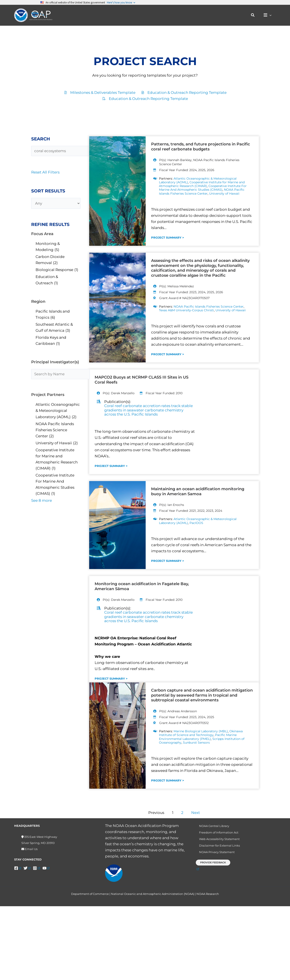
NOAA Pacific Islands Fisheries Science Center (202, 192)
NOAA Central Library (212, 826)
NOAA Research (208, 897)
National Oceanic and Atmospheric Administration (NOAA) (153, 897)
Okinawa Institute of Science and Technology (201, 733)
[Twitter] (27, 868)
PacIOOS (196, 523)
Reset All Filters (45, 172)
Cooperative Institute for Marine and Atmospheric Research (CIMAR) (202, 184)
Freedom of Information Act (216, 834)
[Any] (56, 203)
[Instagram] (36, 868)
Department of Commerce (90, 897)
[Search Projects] (62, 151)
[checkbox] (56, 247)
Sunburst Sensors (196, 743)
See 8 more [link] (42, 500)
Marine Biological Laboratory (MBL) (201, 731)
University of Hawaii (224, 194)
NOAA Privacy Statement (214, 856)
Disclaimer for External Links (217, 849)
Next (195, 813)
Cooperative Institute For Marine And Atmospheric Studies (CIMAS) (203, 188)
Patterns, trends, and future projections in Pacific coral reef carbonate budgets (200, 147)
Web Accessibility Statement (217, 841)
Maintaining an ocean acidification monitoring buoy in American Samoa (198, 491)
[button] (255, 15)
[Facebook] (18, 868)
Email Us (31, 849)
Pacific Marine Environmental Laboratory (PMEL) (198, 737)
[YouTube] (46, 868)
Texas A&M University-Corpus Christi (186, 310)
